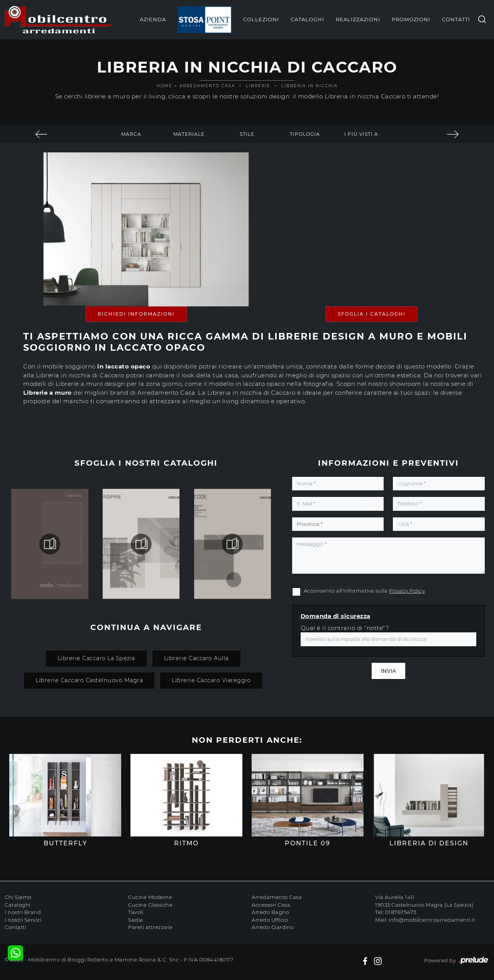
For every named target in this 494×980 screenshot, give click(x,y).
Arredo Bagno (270, 912)
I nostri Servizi (23, 920)
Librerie (258, 86)
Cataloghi (307, 19)
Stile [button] (247, 134)
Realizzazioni (358, 19)
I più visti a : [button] (363, 134)
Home (165, 86)
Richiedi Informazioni (136, 314)
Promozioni (411, 19)
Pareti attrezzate (151, 927)
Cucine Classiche (150, 905)
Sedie (136, 920)
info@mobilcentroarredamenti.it (432, 920)
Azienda (153, 19)
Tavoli (136, 912)
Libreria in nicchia (310, 86)
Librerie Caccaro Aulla (196, 658)
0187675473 (401, 912)
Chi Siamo (18, 897)
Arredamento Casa (207, 86)
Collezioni (261, 19)
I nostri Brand (23, 912)
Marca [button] (131, 134)
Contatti (456, 19)
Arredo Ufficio (270, 920)
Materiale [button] (189, 134)
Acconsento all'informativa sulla (365, 591)
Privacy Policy (407, 591)
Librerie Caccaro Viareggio (211, 680)
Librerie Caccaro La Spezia (96, 658)
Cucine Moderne (150, 897)
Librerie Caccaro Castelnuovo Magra (89, 680)
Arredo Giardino (273, 927)
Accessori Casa (271, 905)
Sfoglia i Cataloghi (372, 314)
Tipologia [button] (305, 134)
